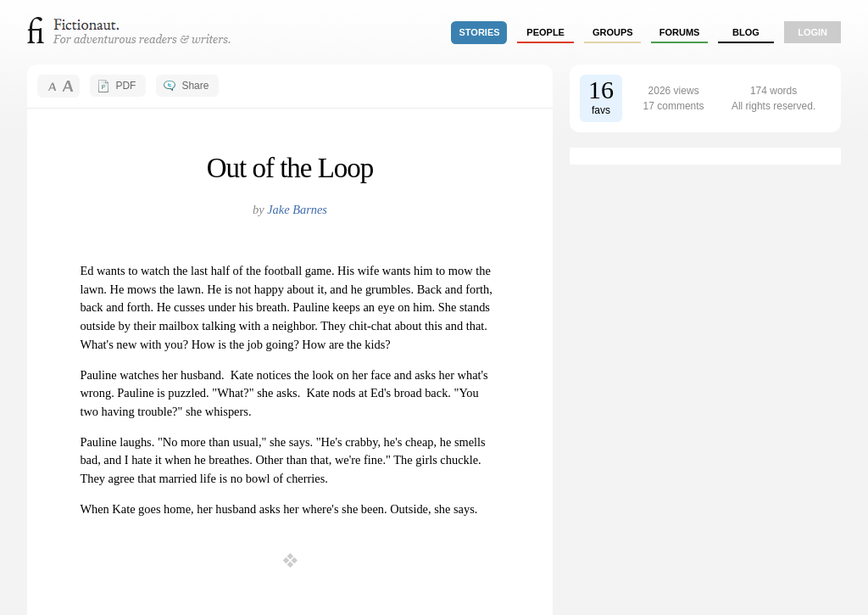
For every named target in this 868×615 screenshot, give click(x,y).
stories (480, 32)
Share (195, 86)
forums (680, 32)
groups (613, 32)
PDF (125, 86)
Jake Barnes (297, 210)
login (812, 32)
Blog (746, 32)
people (545, 32)
